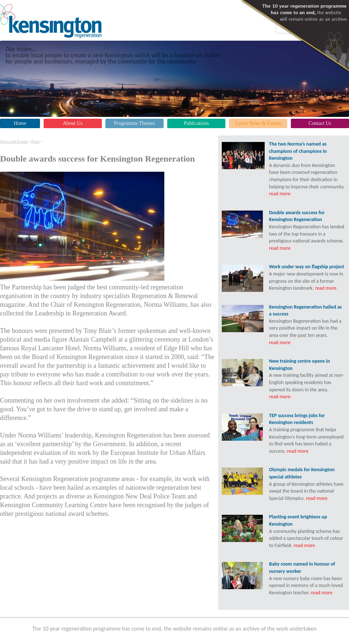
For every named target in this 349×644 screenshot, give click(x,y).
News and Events (14, 141)
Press (35, 141)
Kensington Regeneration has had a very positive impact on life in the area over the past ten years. (307, 325)
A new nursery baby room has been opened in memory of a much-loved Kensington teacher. (307, 578)
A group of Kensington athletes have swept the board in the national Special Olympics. (307, 484)
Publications (196, 123)
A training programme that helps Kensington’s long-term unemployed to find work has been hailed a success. (307, 433)
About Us (73, 123)
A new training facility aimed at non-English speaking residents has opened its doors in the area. (307, 379)
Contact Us (320, 123)
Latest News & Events (258, 123)
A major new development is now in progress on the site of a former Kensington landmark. (307, 277)
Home (20, 123)
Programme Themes (135, 123)
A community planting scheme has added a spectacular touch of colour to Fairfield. (307, 531)
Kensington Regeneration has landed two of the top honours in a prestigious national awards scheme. (307, 230)
